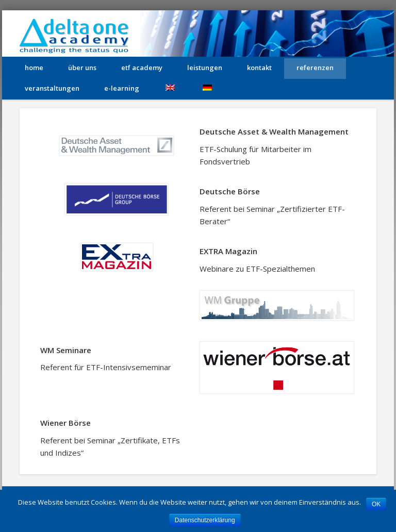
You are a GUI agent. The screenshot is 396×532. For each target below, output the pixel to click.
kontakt (259, 68)
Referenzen (315, 68)
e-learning (122, 88)
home (34, 68)
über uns (82, 68)
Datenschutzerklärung (205, 520)
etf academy (142, 68)
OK (376, 504)
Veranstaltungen (52, 88)
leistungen (205, 68)
